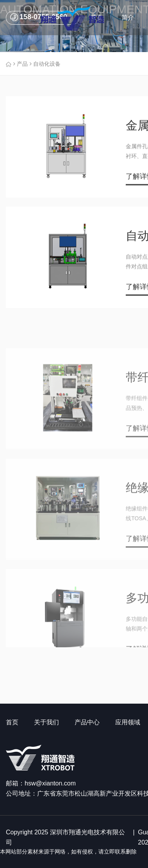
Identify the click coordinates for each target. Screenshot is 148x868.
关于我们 (46, 722)
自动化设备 (44, 64)
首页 (12, 722)
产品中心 (87, 722)
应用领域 (128, 722)
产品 (20, 64)
